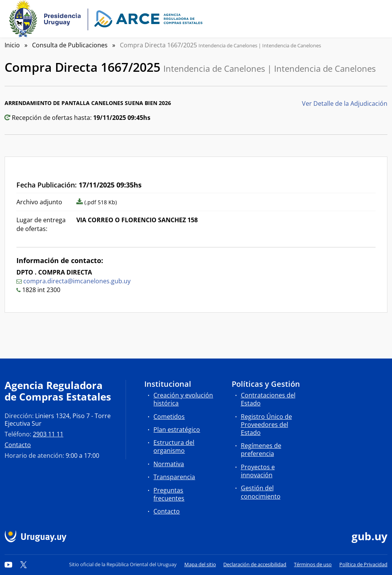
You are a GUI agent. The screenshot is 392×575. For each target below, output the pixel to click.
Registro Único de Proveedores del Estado (266, 425)
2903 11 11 (48, 434)
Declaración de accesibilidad (255, 564)
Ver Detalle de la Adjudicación (345, 103)
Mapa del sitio (200, 564)
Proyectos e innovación (258, 471)
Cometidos (169, 417)
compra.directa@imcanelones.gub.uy (77, 281)
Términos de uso (313, 564)
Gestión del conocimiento (261, 492)
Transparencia (174, 477)
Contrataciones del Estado (268, 399)
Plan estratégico (177, 430)
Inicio (12, 45)
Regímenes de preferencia (261, 450)
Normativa (169, 464)
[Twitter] (24, 564)
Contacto (18, 445)
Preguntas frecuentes (169, 494)
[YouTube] (8, 564)
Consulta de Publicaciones (70, 45)
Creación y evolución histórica (183, 399)
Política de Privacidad (363, 564)
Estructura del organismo (174, 447)
